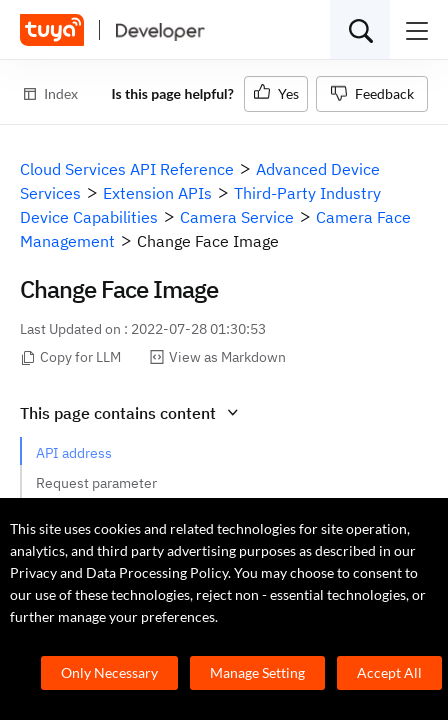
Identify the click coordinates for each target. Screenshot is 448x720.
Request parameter (96, 483)
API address (74, 453)
